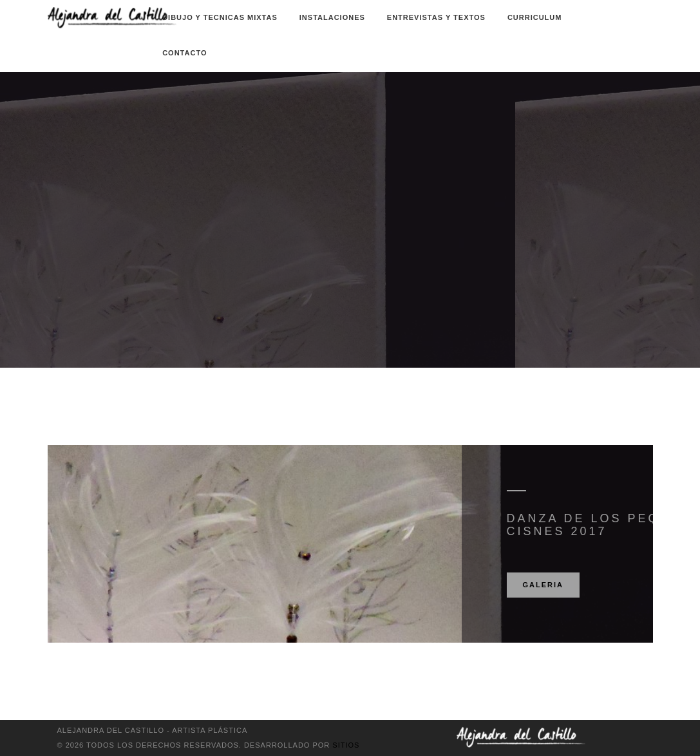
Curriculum (535, 17)
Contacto (184, 53)
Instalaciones (332, 17)
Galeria (579, 585)
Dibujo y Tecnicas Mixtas (220, 17)
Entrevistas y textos (436, 17)
